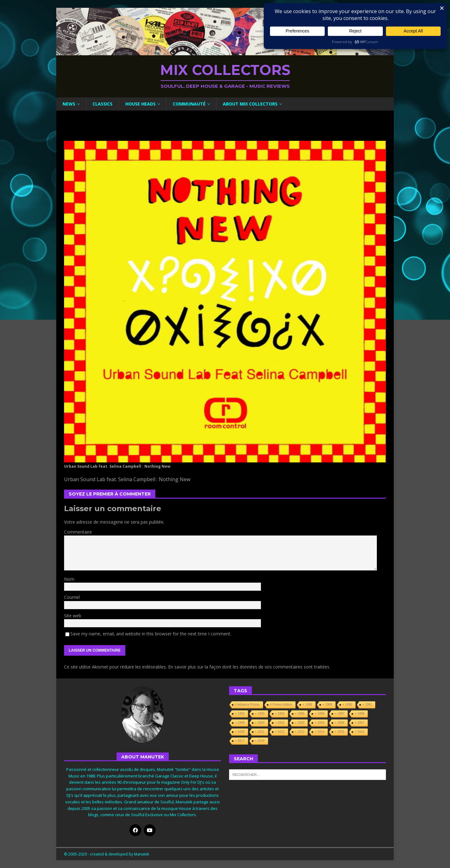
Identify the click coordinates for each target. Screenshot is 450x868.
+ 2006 (340, 723)
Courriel (72, 597)
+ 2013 (300, 732)
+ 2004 (320, 723)
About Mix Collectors (250, 104)
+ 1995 (300, 714)
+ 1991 (367, 705)
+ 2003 (300, 723)
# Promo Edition (281, 705)
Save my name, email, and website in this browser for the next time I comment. (151, 634)
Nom (69, 579)
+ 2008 (240, 732)
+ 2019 (260, 741)
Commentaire (78, 532)
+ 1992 (240, 714)
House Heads (140, 104)
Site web (73, 616)
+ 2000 (260, 723)
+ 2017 (240, 741)
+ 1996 (320, 714)
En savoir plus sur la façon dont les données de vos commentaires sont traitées (249, 667)
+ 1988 (307, 705)
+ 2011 (260, 732)
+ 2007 (360, 723)
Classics (102, 104)
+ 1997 (340, 714)
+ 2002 (280, 723)
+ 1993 (260, 714)
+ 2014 (320, 732)
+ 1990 (347, 705)
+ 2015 (340, 732)
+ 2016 (360, 732)
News (69, 104)
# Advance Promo (247, 705)
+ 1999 (240, 723)
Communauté (189, 104)
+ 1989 (327, 705)
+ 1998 (360, 714)
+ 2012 (280, 732)
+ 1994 (280, 714)
